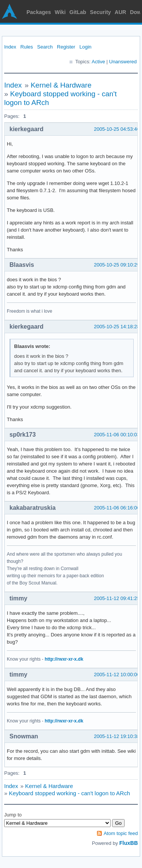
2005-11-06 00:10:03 (117, 435)
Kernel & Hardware (61, 85)
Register (66, 47)
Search (45, 47)
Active (98, 62)
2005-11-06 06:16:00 (117, 508)
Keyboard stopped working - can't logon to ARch (70, 793)
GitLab (78, 12)
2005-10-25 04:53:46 (117, 129)
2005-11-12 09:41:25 (117, 598)
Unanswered (123, 62)
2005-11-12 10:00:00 (117, 675)
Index (10, 47)
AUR (120, 12)
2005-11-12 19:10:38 (117, 736)
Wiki (60, 12)
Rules (27, 47)
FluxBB (129, 843)
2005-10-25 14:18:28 (117, 327)
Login (86, 47)
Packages (39, 12)
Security (101, 12)
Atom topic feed (121, 833)
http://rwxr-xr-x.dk (64, 659)
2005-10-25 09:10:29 (117, 265)
